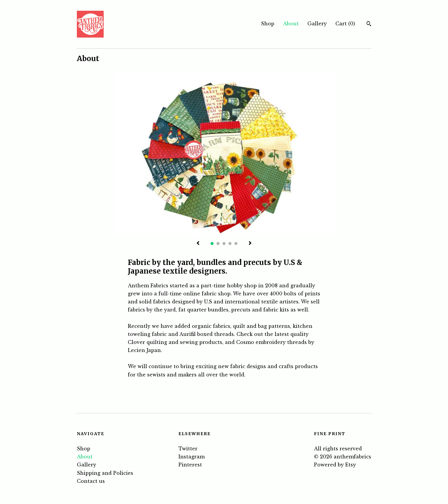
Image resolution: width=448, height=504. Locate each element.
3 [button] (224, 244)
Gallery (317, 24)
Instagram (192, 457)
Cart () (345, 24)
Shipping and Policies (105, 473)
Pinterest (190, 465)
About (291, 24)
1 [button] (212, 244)
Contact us (91, 481)
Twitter (188, 449)
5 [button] (236, 244)
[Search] (369, 24)
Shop (268, 24)
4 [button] (230, 244)
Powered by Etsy (335, 465)
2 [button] (218, 244)
